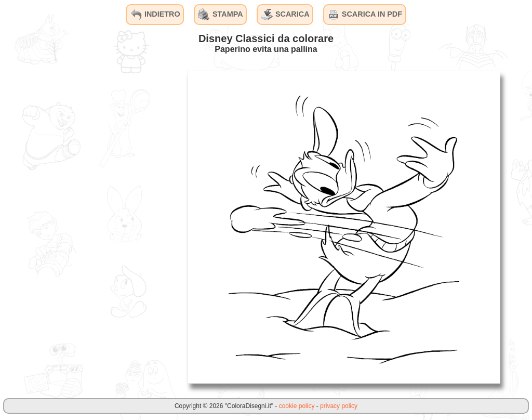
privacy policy (339, 406)
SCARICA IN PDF (365, 15)
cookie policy (297, 406)
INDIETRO (155, 15)
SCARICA (285, 15)
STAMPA (221, 15)
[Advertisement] (101, 227)
